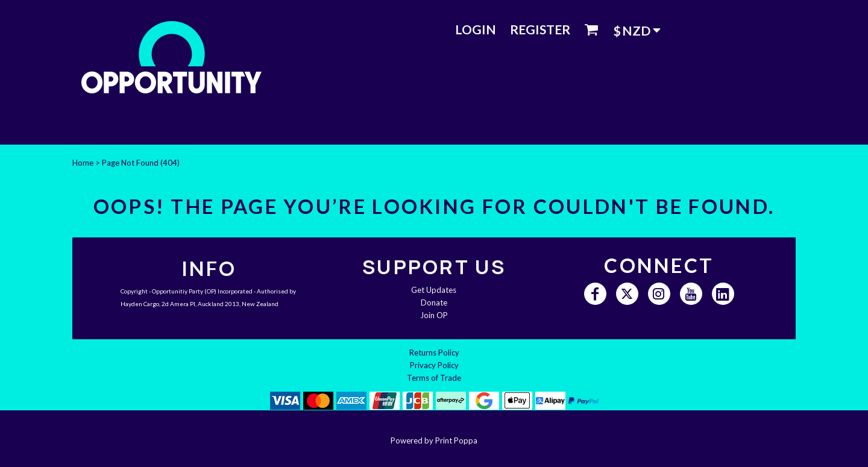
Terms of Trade (434, 378)
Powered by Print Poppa (434, 440)
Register (540, 29)
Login (476, 29)
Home (83, 163)
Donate (434, 302)
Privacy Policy (434, 365)
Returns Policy (434, 353)
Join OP (434, 315)
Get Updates (434, 290)
